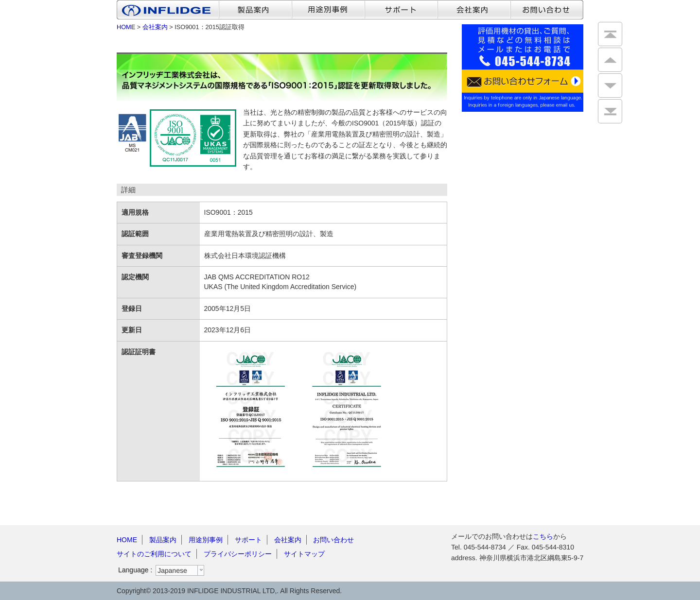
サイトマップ (304, 554)
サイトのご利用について (154, 554)
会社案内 (155, 27)
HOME (126, 27)
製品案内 (163, 540)
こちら (543, 536)
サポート (248, 540)
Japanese (172, 570)
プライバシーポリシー (238, 554)
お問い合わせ (333, 540)
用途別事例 (206, 540)
